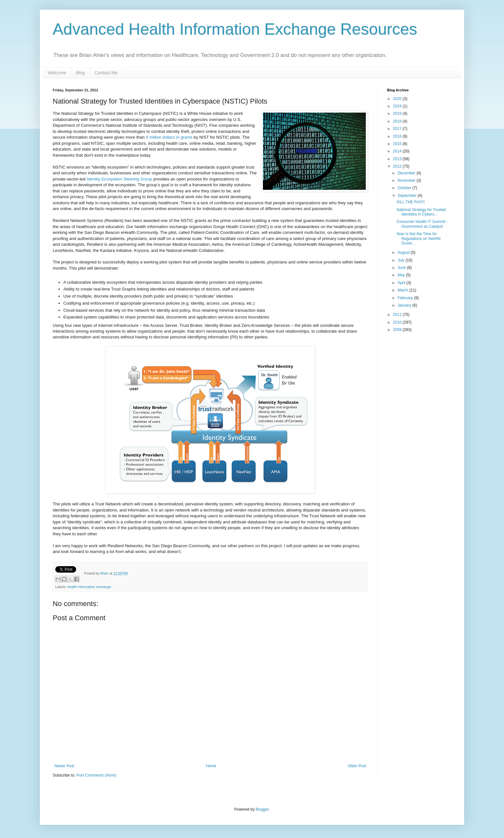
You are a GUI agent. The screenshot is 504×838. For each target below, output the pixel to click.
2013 (398, 159)
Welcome (57, 73)
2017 (398, 129)
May (402, 275)
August (404, 253)
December (407, 173)
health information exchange (89, 587)
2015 (398, 144)
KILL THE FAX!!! (411, 202)
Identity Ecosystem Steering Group (120, 179)
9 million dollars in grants (169, 137)
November (407, 180)
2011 (398, 315)
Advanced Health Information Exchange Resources (235, 29)
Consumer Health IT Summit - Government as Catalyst (422, 224)
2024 (398, 106)
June (402, 268)
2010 (398, 322)
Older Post (357, 766)
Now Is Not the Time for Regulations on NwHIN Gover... (419, 239)
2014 (398, 151)
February (406, 298)
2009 (398, 330)
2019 (398, 114)
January (405, 305)
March (404, 290)
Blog (80, 73)
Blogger (262, 809)
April (402, 283)
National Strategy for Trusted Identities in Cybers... (421, 212)
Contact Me (106, 73)
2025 (398, 99)
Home (211, 766)
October (405, 188)
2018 (398, 121)
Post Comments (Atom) (96, 775)
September (408, 196)
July (402, 260)
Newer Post (64, 766)
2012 (398, 166)
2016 (398, 136)
